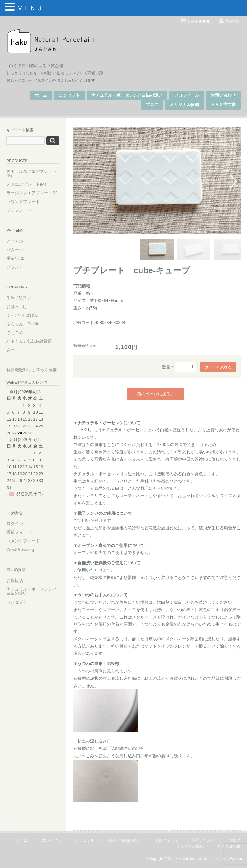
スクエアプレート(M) (26, 184)
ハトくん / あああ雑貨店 (29, 341)
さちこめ (15, 333)
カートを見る (198, 21)
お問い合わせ (223, 95)
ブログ (152, 105)
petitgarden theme (212, 859)
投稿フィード (19, 532)
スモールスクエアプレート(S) (32, 173)
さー (11, 350)
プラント (15, 267)
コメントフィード (23, 541)
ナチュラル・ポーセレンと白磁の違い (127, 95)
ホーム (41, 95)
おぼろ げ (17, 307)
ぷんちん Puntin (23, 324)
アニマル (15, 241)
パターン (15, 250)
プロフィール (187, 95)
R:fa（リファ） (21, 298)
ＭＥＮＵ (30, 8)
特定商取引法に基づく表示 (32, 370)
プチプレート (19, 210)
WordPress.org (20, 550)
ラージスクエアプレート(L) (32, 193)
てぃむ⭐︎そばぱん (22, 315)
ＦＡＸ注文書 (223, 105)
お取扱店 (15, 580)
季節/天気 (15, 258)
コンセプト (69, 95)
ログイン (233, 21)
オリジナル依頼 (184, 105)
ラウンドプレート (23, 202)
